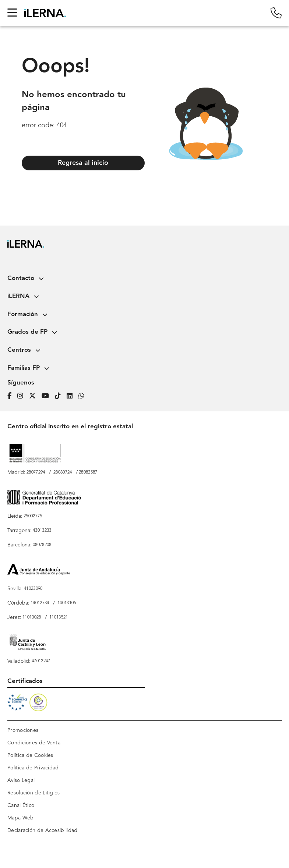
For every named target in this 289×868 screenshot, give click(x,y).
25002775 (33, 516)
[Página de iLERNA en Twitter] (35, 395)
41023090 (33, 589)
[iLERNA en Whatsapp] (84, 395)
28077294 (36, 472)
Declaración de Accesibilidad (42, 830)
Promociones (23, 730)
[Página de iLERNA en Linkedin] (73, 395)
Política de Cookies (30, 755)
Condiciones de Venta (34, 743)
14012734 (40, 603)
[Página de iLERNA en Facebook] (12, 395)
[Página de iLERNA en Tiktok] (61, 395)
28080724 (63, 472)
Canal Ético (21, 805)
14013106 (67, 603)
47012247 (41, 661)
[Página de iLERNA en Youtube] (48, 395)
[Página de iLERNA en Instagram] (23, 395)
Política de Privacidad (33, 768)
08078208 (42, 545)
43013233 (42, 531)
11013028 (32, 617)
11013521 (59, 617)
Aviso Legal (21, 780)
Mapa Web (20, 818)
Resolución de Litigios (34, 793)
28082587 (88, 472)
